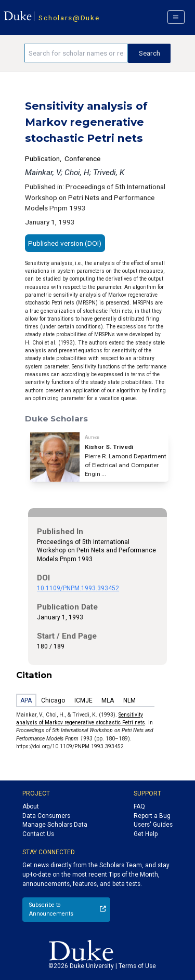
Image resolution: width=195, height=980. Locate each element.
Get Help (146, 834)
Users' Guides (153, 825)
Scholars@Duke (69, 18)
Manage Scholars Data (55, 825)
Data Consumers (46, 816)
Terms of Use (137, 966)
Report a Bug (152, 816)
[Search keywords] (76, 53)
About (31, 806)
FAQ (139, 806)
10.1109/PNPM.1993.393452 (78, 588)
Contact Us (38, 834)
